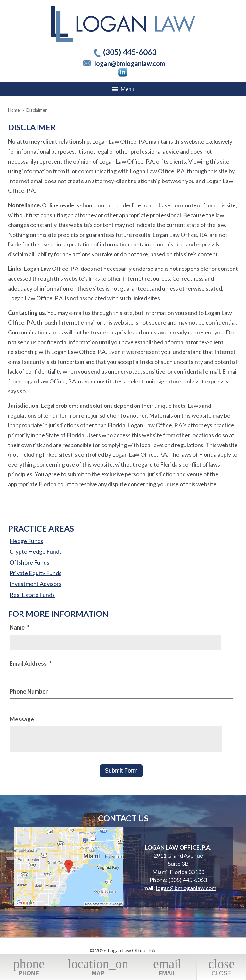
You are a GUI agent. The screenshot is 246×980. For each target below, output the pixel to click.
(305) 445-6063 (130, 52)
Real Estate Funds (32, 595)
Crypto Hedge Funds (36, 551)
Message (22, 719)
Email (167, 967)
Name (20, 627)
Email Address (31, 663)
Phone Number (29, 691)
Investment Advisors (36, 584)
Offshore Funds (29, 562)
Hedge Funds (26, 541)
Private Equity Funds (36, 573)
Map (98, 967)
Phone (29, 967)
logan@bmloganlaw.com (130, 63)
